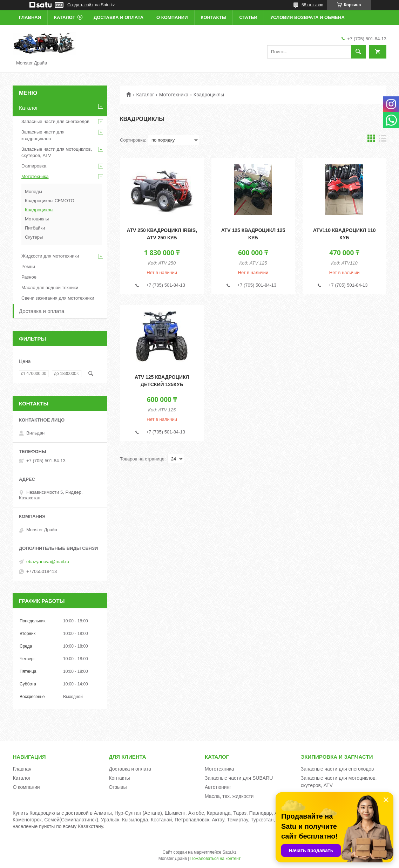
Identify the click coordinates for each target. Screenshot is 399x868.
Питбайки (35, 228)
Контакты (214, 17)
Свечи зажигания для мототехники (58, 298)
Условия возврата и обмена (307, 17)
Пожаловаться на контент (215, 859)
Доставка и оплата (119, 17)
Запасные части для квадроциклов (43, 135)
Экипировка (34, 166)
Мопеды (33, 192)
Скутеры (34, 237)
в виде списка (383, 140)
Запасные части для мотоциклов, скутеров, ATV (57, 152)
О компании (172, 17)
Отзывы (118, 787)
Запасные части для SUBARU (239, 778)
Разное (29, 277)
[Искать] (358, 52)
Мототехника (174, 95)
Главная (30, 17)
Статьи (248, 17)
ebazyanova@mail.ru (48, 562)
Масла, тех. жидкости (229, 796)
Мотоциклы (37, 219)
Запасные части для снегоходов (55, 121)
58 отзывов (312, 5)
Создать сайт (80, 5)
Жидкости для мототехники (50, 256)
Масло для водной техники (50, 288)
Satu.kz (229, 852)
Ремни (28, 266)
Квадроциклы (39, 210)
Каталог (65, 17)
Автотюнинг (218, 787)
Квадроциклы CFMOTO (50, 201)
